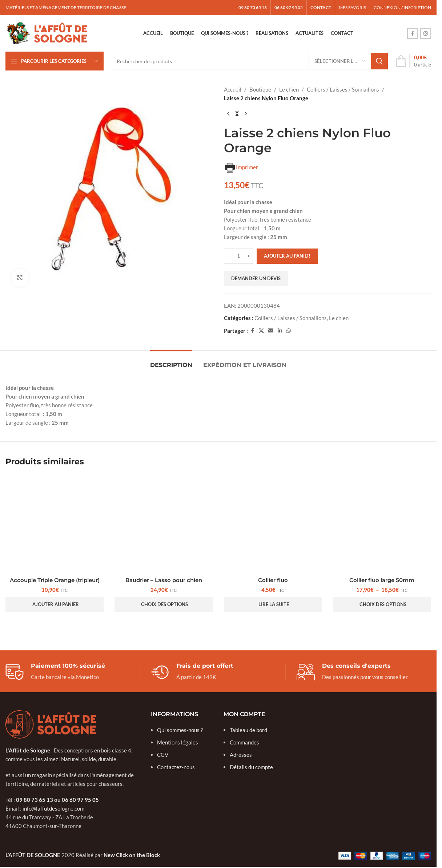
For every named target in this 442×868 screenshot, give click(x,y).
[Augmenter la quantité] (248, 256)
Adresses (241, 755)
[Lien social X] (261, 331)
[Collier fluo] (273, 524)
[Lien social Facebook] (413, 33)
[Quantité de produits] (238, 256)
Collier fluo (273, 580)
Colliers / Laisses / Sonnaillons (343, 89)
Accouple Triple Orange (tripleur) (55, 580)
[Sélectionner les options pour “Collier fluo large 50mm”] (382, 605)
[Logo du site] (47, 33)
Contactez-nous (176, 767)
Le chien (289, 89)
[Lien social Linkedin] (280, 331)
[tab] (171, 361)
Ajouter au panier (287, 256)
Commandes (244, 742)
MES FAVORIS (352, 7)
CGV (163, 755)
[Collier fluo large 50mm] (382, 524)
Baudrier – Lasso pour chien (164, 580)
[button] (55, 605)
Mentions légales (178, 742)
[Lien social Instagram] (426, 33)
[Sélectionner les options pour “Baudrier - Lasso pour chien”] (164, 605)
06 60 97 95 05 (80, 800)
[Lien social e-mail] (271, 331)
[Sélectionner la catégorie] (340, 61)
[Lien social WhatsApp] (289, 331)
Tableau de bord (248, 730)
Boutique (260, 89)
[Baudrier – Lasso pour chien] (164, 524)
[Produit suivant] (246, 114)
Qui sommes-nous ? (180, 730)
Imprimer (241, 168)
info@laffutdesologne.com (53, 808)
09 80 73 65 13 (35, 800)
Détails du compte (251, 767)
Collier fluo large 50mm (382, 580)
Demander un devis (256, 278)
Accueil (233, 89)
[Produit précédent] (228, 114)
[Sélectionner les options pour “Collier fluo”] (273, 605)
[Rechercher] (249, 61)
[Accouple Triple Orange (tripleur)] (55, 524)
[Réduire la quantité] (228, 256)
